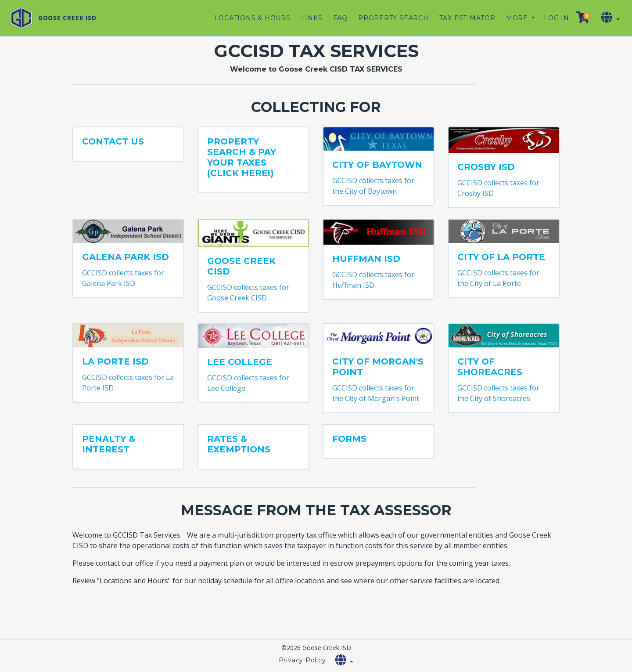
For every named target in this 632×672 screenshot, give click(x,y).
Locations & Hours (252, 18)
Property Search (393, 18)
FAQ (340, 18)
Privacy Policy (302, 660)
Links (312, 18)
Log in (557, 18)
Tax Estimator (467, 18)
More (518, 18)
